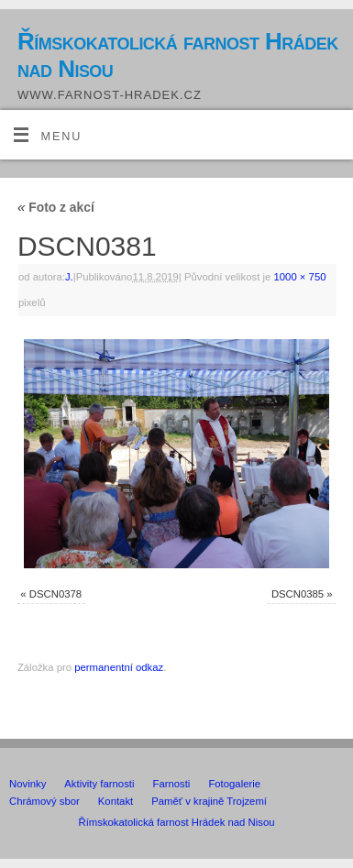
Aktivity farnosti (99, 784)
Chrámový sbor (44, 801)
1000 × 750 (300, 277)
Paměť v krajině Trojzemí (209, 801)
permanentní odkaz (119, 667)
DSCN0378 (55, 594)
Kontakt (116, 801)
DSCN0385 (298, 594)
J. (69, 277)
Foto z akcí (56, 207)
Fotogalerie (234, 784)
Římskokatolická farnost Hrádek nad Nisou (178, 55)
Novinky (28, 784)
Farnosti (171, 784)
